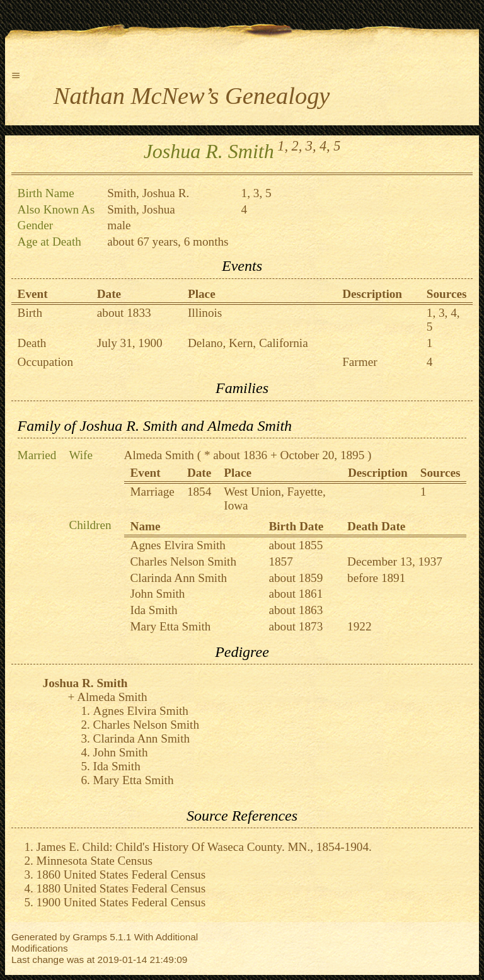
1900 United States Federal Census (121, 902)
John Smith (158, 594)
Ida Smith (154, 610)
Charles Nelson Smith (183, 561)
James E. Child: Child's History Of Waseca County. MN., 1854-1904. (204, 847)
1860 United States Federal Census (121, 875)
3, (311, 146)
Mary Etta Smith (171, 626)
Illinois (205, 313)
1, (283, 146)
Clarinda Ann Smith (179, 578)
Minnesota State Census (95, 861)
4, (325, 146)
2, (297, 146)
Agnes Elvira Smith (178, 545)
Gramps (90, 937)
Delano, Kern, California (248, 343)
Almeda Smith (159, 455)
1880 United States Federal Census (121, 888)
